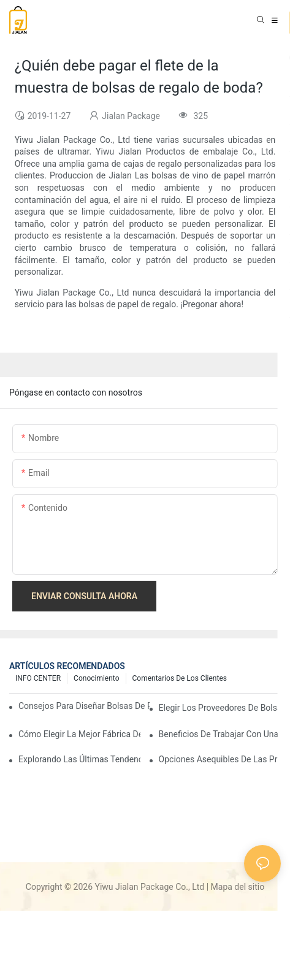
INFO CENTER (38, 678)
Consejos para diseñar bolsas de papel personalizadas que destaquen (84, 706)
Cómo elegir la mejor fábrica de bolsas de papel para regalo (79, 734)
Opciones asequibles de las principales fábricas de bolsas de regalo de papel (220, 759)
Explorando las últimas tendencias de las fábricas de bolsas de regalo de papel (79, 759)
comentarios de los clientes (180, 678)
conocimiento (96, 678)
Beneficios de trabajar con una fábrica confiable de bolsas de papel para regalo (220, 734)
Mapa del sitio (238, 887)
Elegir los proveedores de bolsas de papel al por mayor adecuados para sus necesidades (220, 708)
